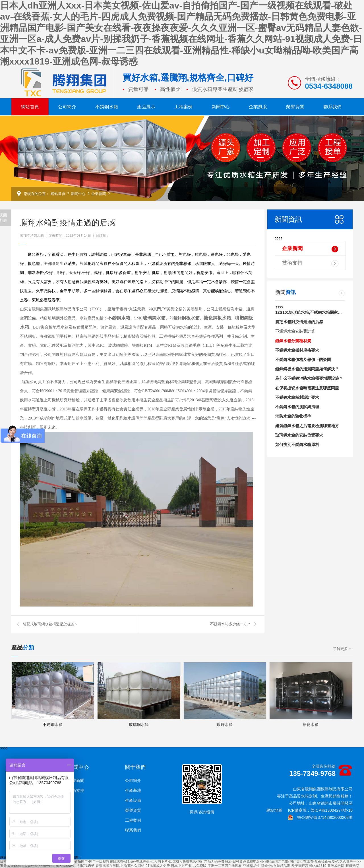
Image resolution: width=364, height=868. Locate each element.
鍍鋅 (177, 318)
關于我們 (135, 767)
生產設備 (133, 800)
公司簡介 (67, 107)
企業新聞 (99, 194)
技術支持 (310, 264)
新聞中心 (221, 107)
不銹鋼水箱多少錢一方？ (230, 624)
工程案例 (183, 107)
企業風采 (258, 107)
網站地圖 (274, 810)
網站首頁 (30, 107)
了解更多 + (342, 649)
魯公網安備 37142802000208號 (320, 817)
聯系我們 (332, 107)
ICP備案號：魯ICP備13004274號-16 (320, 810)
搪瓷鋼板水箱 (217, 318)
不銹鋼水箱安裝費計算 (295, 331)
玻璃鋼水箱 (154, 318)
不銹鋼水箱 (107, 107)
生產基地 (133, 790)
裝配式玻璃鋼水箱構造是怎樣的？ (50, 624)
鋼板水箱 (191, 318)
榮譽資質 (295, 107)
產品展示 (146, 107)
